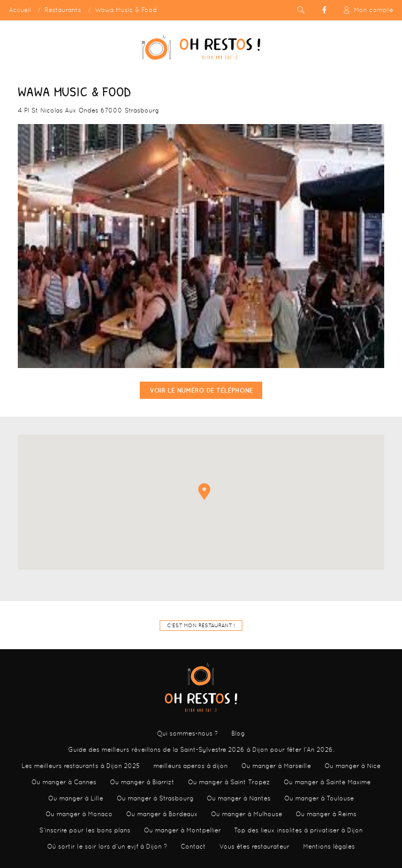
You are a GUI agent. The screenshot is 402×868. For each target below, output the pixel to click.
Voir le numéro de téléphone (201, 390)
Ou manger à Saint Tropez (229, 782)
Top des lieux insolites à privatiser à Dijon (298, 830)
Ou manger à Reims (326, 814)
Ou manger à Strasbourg (155, 798)
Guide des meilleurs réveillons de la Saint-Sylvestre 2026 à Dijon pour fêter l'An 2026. (201, 750)
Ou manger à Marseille (276, 766)
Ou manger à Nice (353, 766)
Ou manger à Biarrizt (142, 782)
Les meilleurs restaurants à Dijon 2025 (81, 766)
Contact (193, 847)
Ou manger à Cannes (64, 782)
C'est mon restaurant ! (201, 625)
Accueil (20, 10)
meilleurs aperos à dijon (191, 766)
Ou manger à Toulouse (319, 798)
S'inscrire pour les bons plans (85, 830)
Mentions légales (329, 847)
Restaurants (63, 10)
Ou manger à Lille (76, 798)
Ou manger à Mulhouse (247, 814)
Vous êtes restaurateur (254, 847)
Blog (238, 733)
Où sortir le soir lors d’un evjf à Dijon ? (107, 847)
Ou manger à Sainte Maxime (327, 782)
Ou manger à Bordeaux (162, 814)
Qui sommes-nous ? (187, 733)
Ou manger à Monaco (79, 814)
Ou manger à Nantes (239, 798)
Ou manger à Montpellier (182, 830)
